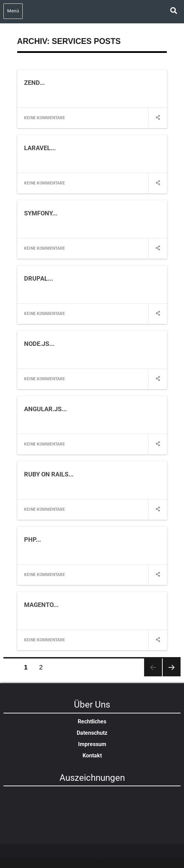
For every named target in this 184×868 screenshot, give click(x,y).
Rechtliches (92, 722)
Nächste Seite (172, 667)
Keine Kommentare (45, 118)
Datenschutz (92, 733)
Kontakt (92, 756)
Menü (13, 11)
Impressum (92, 744)
